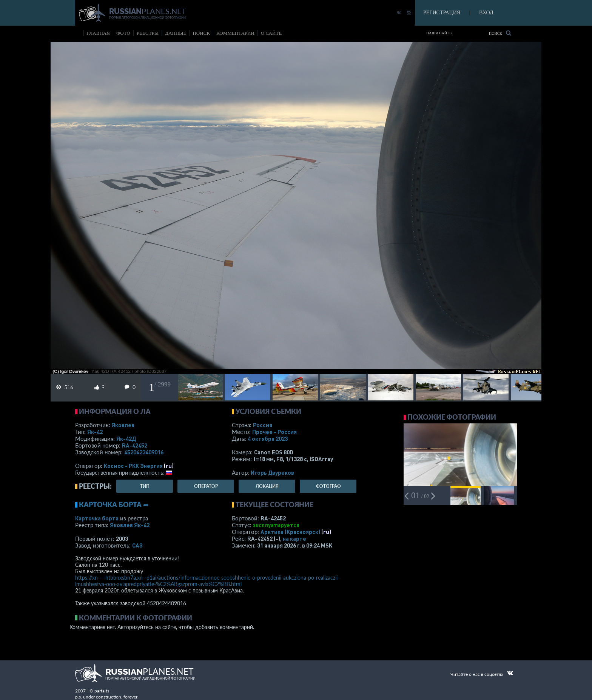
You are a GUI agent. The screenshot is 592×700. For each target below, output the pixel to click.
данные (176, 33)
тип (145, 486)
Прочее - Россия (274, 432)
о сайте (271, 33)
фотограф (328, 486)
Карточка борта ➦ (114, 505)
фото (123, 33)
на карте (294, 538)
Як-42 (95, 432)
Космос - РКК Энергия (133, 466)
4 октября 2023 (268, 438)
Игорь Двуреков (272, 472)
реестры (148, 33)
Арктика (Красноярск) (290, 532)
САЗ (137, 545)
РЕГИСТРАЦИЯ (442, 13)
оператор (206, 486)
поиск (201, 33)
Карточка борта (97, 518)
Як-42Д (126, 438)
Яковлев (123, 425)
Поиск (500, 33)
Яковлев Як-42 (130, 525)
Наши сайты (439, 33)
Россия (263, 425)
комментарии (235, 33)
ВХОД (486, 13)
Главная (98, 33)
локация (267, 486)
